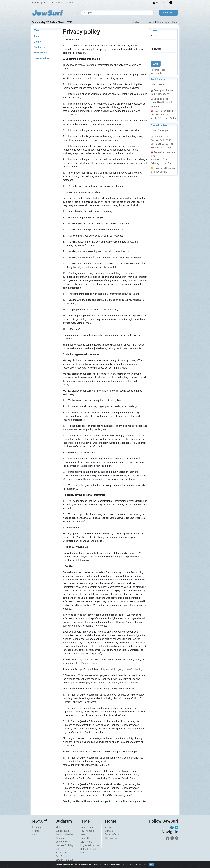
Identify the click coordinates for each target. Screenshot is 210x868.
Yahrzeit (60, 849)
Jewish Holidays (64, 860)
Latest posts (157, 84)
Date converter (63, 842)
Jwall (46, 3)
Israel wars (86, 842)
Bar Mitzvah (62, 853)
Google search (169, 13)
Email (154, 36)
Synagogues (62, 831)
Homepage (163, 22)
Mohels (60, 827)
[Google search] (117, 13)
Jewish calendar (64, 835)
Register (155, 70)
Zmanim (60, 838)
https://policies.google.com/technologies (123, 669)
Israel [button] (149, 22)
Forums (36, 3)
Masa (83, 853)
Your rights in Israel (87, 833)
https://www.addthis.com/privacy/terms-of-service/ (111, 683)
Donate (109, 831)
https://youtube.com (86, 663)
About (175, 22)
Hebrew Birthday (64, 845)
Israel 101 (86, 838)
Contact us (111, 838)
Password (156, 49)
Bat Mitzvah (62, 856)
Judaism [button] (136, 22)
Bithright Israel (88, 849)
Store (70, 3)
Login (154, 30)
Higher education (89, 845)
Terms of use (112, 835)
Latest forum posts (161, 131)
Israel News (58, 3)
